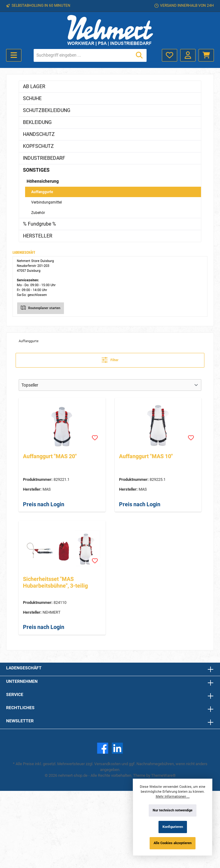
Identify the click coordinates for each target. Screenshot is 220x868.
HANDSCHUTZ (39, 134)
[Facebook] (103, 748)
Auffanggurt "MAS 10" (146, 456)
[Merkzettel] (170, 55)
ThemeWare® (163, 775)
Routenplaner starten (41, 307)
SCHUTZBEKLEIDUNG (47, 110)
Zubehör (38, 213)
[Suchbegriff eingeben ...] (83, 55)
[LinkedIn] (117, 748)
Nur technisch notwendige (173, 810)
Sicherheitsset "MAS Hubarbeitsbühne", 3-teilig (55, 582)
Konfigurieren (173, 827)
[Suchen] (139, 55)
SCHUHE (32, 98)
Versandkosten (107, 764)
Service (15, 695)
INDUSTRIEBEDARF (44, 158)
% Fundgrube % (39, 224)
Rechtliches (20, 708)
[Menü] (14, 55)
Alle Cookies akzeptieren (173, 843)
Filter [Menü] (110, 359)
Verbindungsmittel (47, 202)
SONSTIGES (36, 170)
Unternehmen (22, 681)
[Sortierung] (110, 385)
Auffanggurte (42, 192)
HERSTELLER (38, 236)
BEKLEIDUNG (37, 122)
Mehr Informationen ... (173, 797)
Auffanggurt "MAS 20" (50, 456)
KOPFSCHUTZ (38, 146)
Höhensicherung (43, 181)
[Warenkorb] (206, 55)
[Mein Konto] (188, 55)
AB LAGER (34, 86)
